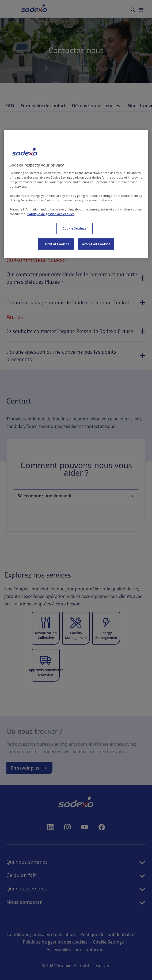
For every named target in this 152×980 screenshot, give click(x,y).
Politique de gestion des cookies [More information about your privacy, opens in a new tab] (51, 214)
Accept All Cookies (96, 244)
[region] (76, 194)
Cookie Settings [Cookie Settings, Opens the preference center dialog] (75, 229)
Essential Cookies (56, 244)
